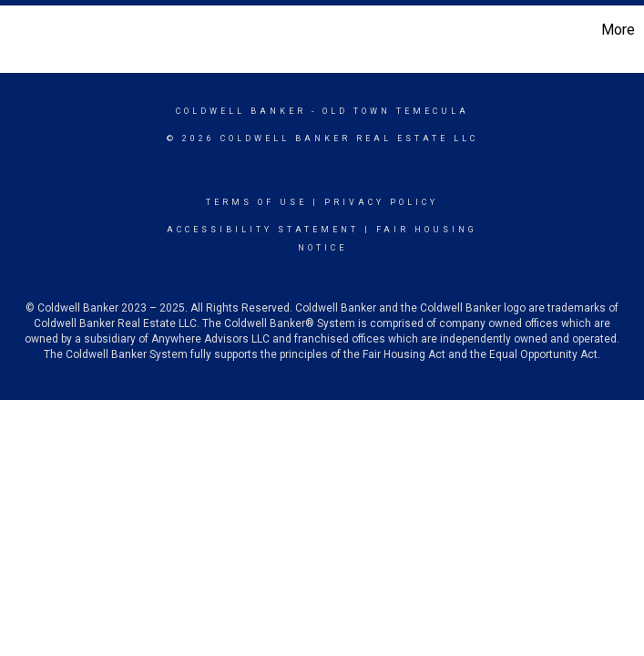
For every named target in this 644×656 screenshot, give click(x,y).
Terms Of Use (256, 202)
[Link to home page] (23, 30)
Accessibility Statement (263, 230)
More (618, 30)
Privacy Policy (381, 202)
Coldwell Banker (241, 111)
